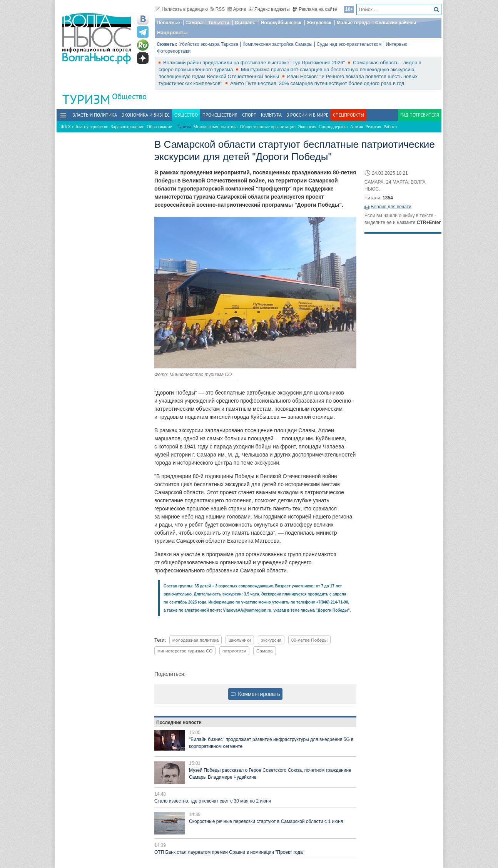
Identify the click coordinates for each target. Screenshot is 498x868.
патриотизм (234, 651)
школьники (240, 640)
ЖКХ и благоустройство (84, 127)
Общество (129, 96)
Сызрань (245, 23)
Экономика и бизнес (146, 115)
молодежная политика (196, 640)
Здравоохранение (127, 127)
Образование (159, 127)
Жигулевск (319, 23)
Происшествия (220, 115)
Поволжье (168, 23)
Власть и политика (95, 115)
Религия (373, 127)
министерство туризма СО (185, 651)
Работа (390, 127)
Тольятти (219, 23)
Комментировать (256, 694)
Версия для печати (391, 207)
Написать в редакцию (181, 9)
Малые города (353, 23)
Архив (237, 9)
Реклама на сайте (315, 9)
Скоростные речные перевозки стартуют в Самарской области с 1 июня (266, 821)
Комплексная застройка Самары (277, 44)
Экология (307, 127)
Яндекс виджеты (269, 9)
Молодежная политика (215, 127)
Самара (194, 23)
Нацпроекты (172, 33)
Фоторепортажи (174, 51)
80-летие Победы (309, 640)
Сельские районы (396, 23)
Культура (271, 115)
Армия (356, 127)
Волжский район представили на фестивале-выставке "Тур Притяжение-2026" (255, 63)
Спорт (249, 115)
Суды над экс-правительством (349, 44)
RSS (218, 9)
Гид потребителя (420, 115)
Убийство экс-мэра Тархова (209, 44)
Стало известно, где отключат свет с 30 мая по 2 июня (213, 801)
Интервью (397, 44)
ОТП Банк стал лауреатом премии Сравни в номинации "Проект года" (229, 852)
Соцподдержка (333, 127)
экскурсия (271, 640)
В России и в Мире (307, 115)
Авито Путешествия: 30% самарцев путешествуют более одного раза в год (317, 83)
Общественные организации (268, 127)
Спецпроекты (348, 115)
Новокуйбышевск (281, 23)
